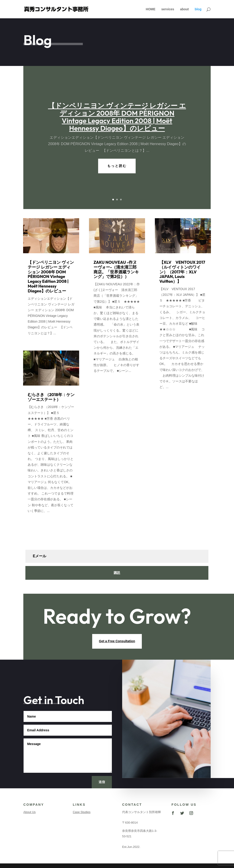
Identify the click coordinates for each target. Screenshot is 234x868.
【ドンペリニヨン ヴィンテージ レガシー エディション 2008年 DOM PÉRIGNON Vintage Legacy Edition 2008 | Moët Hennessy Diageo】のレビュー (117, 117)
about (184, 9)
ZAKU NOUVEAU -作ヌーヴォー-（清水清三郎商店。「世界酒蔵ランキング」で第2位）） (116, 269)
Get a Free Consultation (117, 641)
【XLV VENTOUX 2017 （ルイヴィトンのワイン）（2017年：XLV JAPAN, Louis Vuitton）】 (182, 272)
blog (198, 9)
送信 (102, 782)
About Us (29, 812)
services (168, 9)
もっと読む (117, 166)
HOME (151, 9)
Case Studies (82, 812)
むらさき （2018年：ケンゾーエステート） (51, 397)
